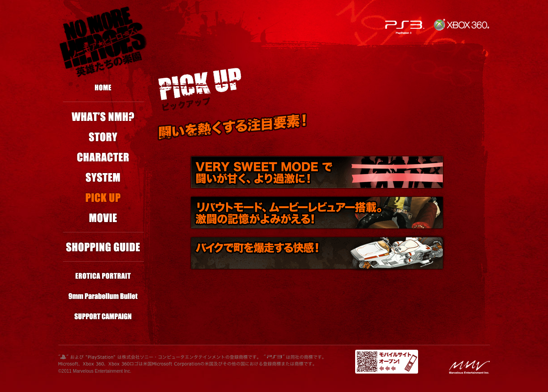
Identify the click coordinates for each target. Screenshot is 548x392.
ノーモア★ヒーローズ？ (103, 117)
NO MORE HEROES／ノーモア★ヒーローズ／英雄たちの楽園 (103, 41)
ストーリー (103, 137)
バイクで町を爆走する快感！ (317, 253)
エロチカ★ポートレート (103, 276)
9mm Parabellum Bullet (103, 296)
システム (103, 177)
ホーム (103, 87)
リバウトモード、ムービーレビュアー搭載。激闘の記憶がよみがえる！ (317, 213)
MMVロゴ (470, 367)
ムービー (103, 218)
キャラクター (103, 157)
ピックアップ (103, 198)
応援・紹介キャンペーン (103, 317)
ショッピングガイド (103, 247)
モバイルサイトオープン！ (387, 362)
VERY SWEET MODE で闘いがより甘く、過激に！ (317, 172)
